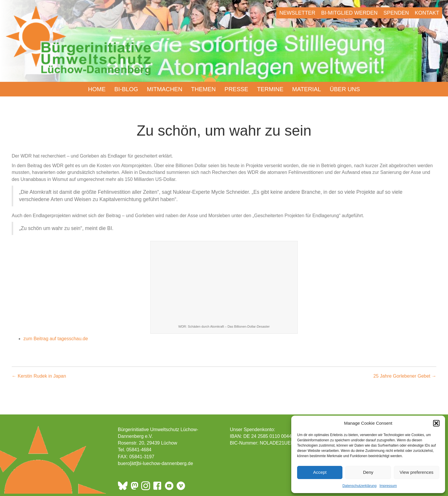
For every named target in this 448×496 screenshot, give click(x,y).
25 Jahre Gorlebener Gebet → (405, 376)
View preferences (417, 472)
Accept (320, 472)
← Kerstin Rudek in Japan (39, 376)
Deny (368, 472)
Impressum (388, 486)
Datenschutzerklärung (360, 486)
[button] (436, 423)
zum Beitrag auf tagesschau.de (56, 339)
